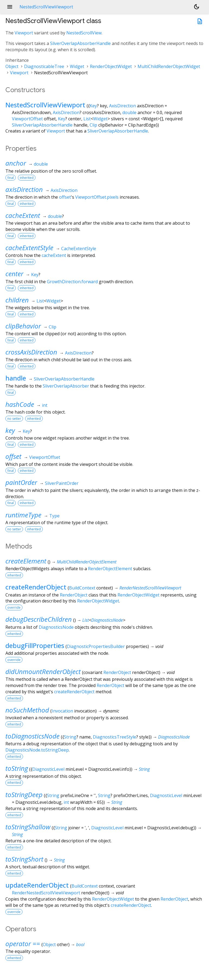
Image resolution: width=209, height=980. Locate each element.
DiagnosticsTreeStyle (115, 737)
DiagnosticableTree (44, 66)
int (45, 405)
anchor (16, 163)
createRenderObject (36, 587)
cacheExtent (23, 215)
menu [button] (10, 7)
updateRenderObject (37, 885)
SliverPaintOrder (62, 483)
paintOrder (21, 482)
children (17, 300)
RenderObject (74, 595)
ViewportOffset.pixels (97, 197)
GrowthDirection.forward (72, 282)
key (10, 430)
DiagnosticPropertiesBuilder (96, 646)
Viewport (24, 33)
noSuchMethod (27, 710)
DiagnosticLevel (48, 769)
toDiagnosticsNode (32, 736)
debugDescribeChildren (39, 619)
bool (80, 944)
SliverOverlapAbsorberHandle (80, 43)
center (14, 274)
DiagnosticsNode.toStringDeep (37, 750)
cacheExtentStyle (29, 248)
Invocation (62, 711)
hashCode (20, 404)
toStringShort (24, 859)
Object (12, 66)
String (70, 737)
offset (65, 197)
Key (93, 106)
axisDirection (24, 189)
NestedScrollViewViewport (45, 105)
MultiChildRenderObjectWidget (169, 66)
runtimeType (23, 515)
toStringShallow (28, 827)
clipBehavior (23, 326)
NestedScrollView (84, 33)
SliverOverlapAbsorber (66, 386)
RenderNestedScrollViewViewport (150, 588)
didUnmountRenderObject (43, 671)
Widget (77, 66)
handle (16, 378)
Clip (93, 125)
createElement (26, 561)
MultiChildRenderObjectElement (87, 562)
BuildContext (82, 588)
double (129, 112)
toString (17, 768)
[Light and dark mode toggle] (197, 7)
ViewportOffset (27, 119)
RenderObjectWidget (111, 66)
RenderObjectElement (110, 569)
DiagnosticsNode (107, 620)
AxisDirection (123, 106)
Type (54, 516)
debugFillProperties (35, 645)
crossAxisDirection (31, 352)
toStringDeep (24, 794)
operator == (23, 944)
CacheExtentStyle (79, 249)
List (87, 119)
